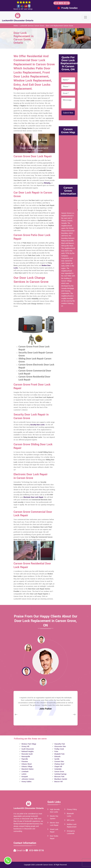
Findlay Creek (59, 749)
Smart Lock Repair (54, 831)
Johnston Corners (28, 779)
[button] (28, 648)
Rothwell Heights (28, 752)
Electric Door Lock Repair (54, 824)
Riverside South (27, 754)
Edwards (57, 757)
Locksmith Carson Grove (44, 865)
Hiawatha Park (60, 744)
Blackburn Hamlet (61, 779)
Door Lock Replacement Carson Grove (59, 26)
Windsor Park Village (29, 744)
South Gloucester (28, 749)
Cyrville (57, 759)
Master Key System (54, 817)
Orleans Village (27, 767)
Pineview (25, 762)
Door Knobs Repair (54, 837)
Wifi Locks (71, 820)
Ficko (56, 752)
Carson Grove (59, 772)
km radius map (68, 157)
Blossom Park (59, 777)
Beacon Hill (58, 782)
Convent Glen (59, 762)
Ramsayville (26, 757)
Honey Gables (26, 782)
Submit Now (68, 113)
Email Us (21, 851)
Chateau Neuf (59, 764)
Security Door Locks (37, 425)
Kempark (25, 777)
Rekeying (47, 183)
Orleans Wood (26, 764)
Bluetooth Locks (70, 815)
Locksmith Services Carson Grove (32, 26)
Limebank (25, 772)
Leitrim (24, 774)
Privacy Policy (72, 809)
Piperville (25, 759)
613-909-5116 (62, 3)
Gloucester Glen (60, 746)
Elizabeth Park (59, 754)
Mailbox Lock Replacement (72, 826)
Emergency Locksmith (71, 832)
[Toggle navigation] (85, 17)
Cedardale (58, 769)
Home (16, 26)
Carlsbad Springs (60, 774)
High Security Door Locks (55, 811)
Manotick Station (27, 769)
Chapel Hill (58, 767)
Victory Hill (25, 746)
